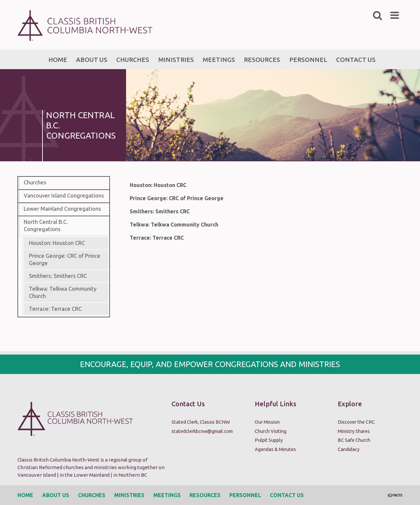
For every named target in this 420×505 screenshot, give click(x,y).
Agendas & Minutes (275, 449)
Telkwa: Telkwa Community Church (63, 292)
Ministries (129, 495)
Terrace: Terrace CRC (55, 309)
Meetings (167, 495)
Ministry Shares (354, 431)
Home (25, 495)
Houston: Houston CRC (57, 243)
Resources (205, 495)
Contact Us (287, 495)
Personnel (245, 495)
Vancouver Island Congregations (64, 196)
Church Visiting (271, 431)
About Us (56, 495)
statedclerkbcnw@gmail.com (202, 431)
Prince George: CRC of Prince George (65, 259)
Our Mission (267, 422)
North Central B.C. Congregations (46, 226)
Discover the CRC (356, 422)
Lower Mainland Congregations (62, 209)
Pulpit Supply (269, 440)
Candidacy (349, 449)
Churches (35, 182)
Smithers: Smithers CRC (58, 276)
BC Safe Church (354, 440)
